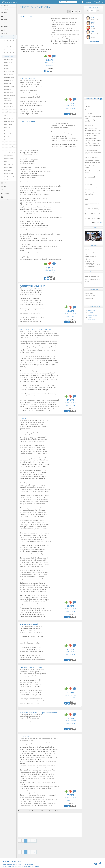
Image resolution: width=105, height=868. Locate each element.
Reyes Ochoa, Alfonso (10, 71)
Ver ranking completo (93, 41)
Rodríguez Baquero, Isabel (9, 107)
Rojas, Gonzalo (8, 125)
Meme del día (94, 228)
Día (87, 10)
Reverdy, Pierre (8, 68)
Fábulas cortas (91, 319)
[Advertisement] (35, 30)
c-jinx (100, 222)
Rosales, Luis (7, 140)
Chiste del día (94, 245)
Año (88, 13)
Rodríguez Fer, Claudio (10, 111)
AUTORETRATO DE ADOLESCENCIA (32, 286)
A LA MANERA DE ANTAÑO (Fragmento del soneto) (38, 713)
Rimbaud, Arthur (8, 80)
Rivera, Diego (7, 83)
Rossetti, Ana (7, 149)
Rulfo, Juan (7, 161)
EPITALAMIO (24, 737)
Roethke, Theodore (9, 122)
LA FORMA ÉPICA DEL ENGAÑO (31, 668)
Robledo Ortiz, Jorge (9, 96)
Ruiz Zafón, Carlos (9, 158)
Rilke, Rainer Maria (9, 77)
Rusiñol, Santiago (8, 167)
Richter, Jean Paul (8, 74)
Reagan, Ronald (8, 62)
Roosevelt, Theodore (9, 134)
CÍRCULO (23, 418)
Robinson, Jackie (8, 93)
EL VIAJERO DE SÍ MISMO (29, 78)
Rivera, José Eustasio (9, 86)
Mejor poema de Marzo (92, 98)
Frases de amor (91, 317)
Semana (92, 10)
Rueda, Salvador (8, 155)
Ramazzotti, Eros (8, 59)
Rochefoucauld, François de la (8, 99)
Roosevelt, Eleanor (9, 131)
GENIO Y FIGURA (26, 16)
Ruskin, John (7, 170)
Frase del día (94, 272)
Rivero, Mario (7, 90)
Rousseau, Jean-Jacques (10, 152)
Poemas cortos (91, 312)
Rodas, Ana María (9, 103)
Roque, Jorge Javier (9, 137)
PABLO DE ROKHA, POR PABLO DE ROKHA (35, 329)
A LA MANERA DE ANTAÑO (30, 624)
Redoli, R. (6, 65)
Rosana (6, 143)
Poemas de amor (92, 314)
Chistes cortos (91, 311)
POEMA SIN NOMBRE (28, 122)
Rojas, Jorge (7, 128)
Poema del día (94, 289)
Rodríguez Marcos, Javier (9, 115)
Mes (98, 10)
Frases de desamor (92, 316)
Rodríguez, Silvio (8, 119)
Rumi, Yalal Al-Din (8, 164)
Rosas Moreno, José (9, 146)
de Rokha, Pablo (8, 56)
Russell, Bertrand (8, 173)
